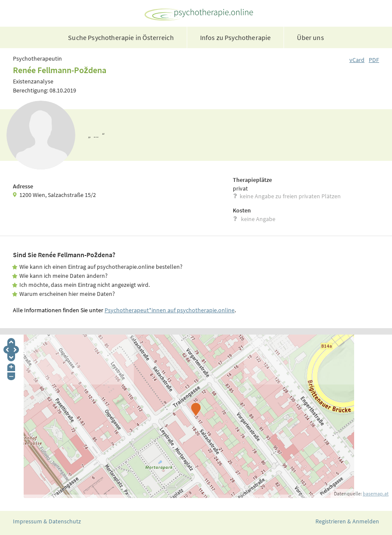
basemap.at (376, 493)
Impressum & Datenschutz (47, 521)
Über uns (310, 37)
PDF (374, 60)
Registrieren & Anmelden (347, 521)
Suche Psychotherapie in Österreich (121, 37)
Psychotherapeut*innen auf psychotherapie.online (170, 310)
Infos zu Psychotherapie (236, 37)
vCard (357, 60)
